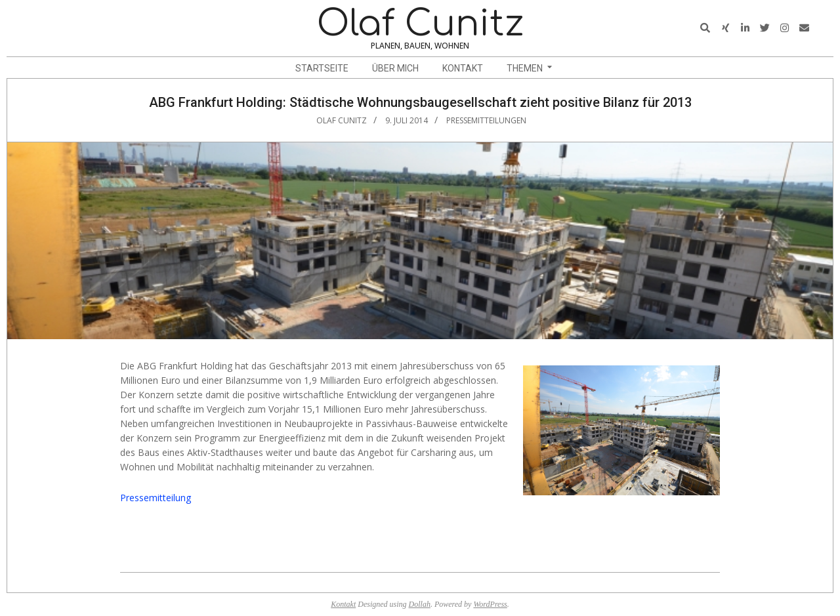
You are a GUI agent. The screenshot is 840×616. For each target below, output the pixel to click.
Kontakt (343, 604)
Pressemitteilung (156, 498)
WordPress (490, 604)
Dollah (420, 604)
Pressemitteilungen (486, 120)
